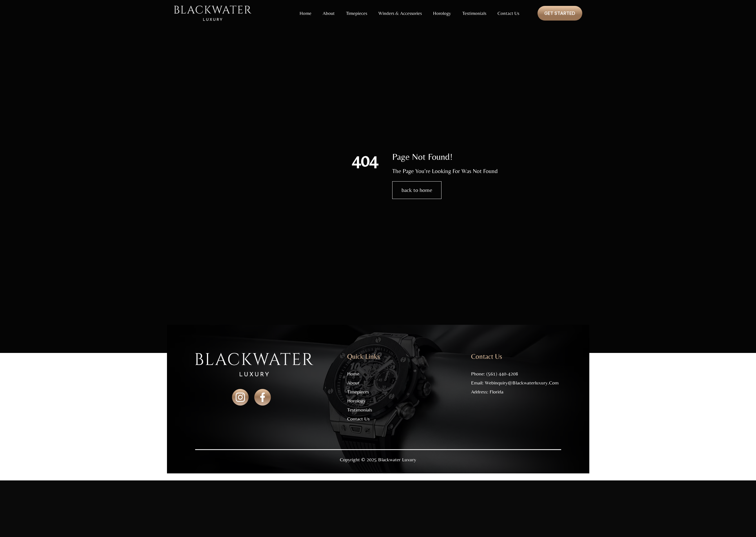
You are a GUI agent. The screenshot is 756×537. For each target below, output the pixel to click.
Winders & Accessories (400, 13)
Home (305, 13)
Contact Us (508, 13)
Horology (442, 13)
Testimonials (474, 13)
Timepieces (356, 13)
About (328, 13)
